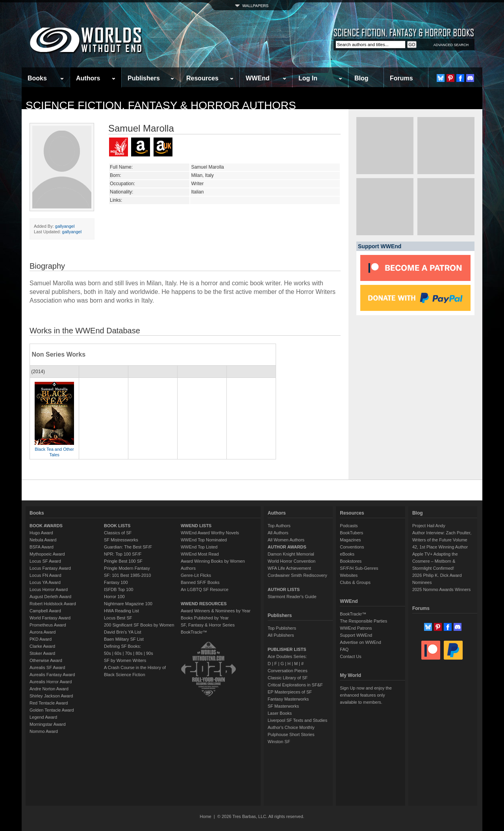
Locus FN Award (45, 575)
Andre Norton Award (49, 689)
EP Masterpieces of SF (290, 692)
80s (139, 653)
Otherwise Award (46, 660)
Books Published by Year (205, 618)
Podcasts (349, 526)
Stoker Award (42, 653)
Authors (88, 78)
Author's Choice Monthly (291, 727)
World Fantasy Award (50, 618)
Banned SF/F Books (200, 582)
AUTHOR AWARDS (287, 547)
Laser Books (280, 713)
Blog (361, 78)
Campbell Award (45, 611)
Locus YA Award (45, 582)
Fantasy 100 (116, 582)
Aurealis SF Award (47, 667)
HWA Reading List (121, 611)
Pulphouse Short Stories (291, 734)
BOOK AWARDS (46, 526)
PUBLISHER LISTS (287, 649)
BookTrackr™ (194, 632)
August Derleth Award (50, 597)
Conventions (352, 547)
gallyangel (65, 226)
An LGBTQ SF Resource (205, 589)
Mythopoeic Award (47, 554)
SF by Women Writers (125, 660)
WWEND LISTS (196, 526)
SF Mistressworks (121, 540)
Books (37, 78)
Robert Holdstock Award (53, 604)
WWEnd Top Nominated (204, 540)
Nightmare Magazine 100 (128, 604)
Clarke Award (42, 646)
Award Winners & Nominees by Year (216, 611)
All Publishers (281, 635)
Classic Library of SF (288, 678)
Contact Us (350, 656)
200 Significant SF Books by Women (139, 625)
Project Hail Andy (429, 526)
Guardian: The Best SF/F (128, 547)
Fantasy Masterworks (288, 699)
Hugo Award (41, 533)
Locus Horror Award (49, 589)
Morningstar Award (48, 724)
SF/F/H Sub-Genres (359, 568)
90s (150, 653)
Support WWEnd (356, 635)
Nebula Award (43, 540)
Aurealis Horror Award (51, 682)
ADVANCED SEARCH (451, 45)
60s (118, 653)
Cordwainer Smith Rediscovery (297, 575)
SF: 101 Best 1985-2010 (127, 575)
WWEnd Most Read (200, 554)
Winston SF (279, 742)
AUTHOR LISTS (284, 589)
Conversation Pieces (288, 671)
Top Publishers (282, 628)
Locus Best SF (118, 618)
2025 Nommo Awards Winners (441, 589)
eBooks (347, 554)
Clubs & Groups (355, 582)
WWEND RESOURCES (204, 604)
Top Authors (279, 526)
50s (107, 653)
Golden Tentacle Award (52, 710)
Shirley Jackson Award (51, 696)
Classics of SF (118, 533)
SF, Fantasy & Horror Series (208, 625)
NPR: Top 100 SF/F (123, 554)
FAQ (344, 649)
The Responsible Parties (363, 621)
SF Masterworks (283, 706)
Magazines (350, 540)
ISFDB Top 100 (119, 589)
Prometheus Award (48, 625)
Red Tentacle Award (49, 703)
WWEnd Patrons (356, 628)
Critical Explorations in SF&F (295, 685)
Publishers (144, 78)
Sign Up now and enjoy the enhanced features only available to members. (366, 695)
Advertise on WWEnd (360, 642)
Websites (349, 575)
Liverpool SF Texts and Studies (297, 720)
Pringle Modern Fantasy (127, 568)
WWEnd (258, 78)
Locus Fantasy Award (50, 568)
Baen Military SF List (124, 639)
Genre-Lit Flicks (196, 575)
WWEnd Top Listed (199, 547)
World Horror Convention (292, 561)
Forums (401, 78)
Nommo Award (44, 731)
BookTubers (351, 533)
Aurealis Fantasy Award (52, 675)
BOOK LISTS (117, 526)
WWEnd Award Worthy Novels (210, 533)
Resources (202, 78)
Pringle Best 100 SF (123, 561)
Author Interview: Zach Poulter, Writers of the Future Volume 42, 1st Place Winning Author (442, 540)
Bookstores (351, 561)
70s (128, 653)
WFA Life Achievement (289, 568)
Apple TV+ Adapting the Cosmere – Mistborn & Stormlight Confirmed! (435, 561)
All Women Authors (286, 540)
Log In (308, 78)
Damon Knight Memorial (291, 554)
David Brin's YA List (123, 632)
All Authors (278, 533)
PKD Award (41, 639)
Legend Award (43, 717)
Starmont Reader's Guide (292, 597)
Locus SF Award (45, 561)
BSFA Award (42, 547)
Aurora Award (43, 632)
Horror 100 (114, 597)
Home (205, 816)
